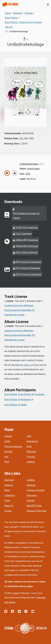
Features (9, 485)
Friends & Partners (36, 490)
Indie (29, 436)
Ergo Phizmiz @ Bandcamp (18, 400)
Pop (6, 457)
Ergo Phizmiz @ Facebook (31, 394)
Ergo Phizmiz (11, 394)
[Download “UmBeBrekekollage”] (15, 173)
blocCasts (9, 480)
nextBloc (31, 480)
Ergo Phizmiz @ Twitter (16, 405)
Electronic (31, 452)
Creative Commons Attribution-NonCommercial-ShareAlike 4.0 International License (20, 310)
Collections (10, 495)
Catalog (8, 436)
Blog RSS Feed (34, 506)
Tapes (7, 500)
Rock (7, 462)
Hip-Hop (8, 452)
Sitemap (31, 500)
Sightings (31, 485)
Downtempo (32, 441)
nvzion (16, 593)
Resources (32, 495)
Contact (8, 511)
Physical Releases (13, 447)
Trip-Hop (31, 457)
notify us (28, 365)
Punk (29, 447)
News (7, 490)
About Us (9, 506)
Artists (7, 441)
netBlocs (31, 462)
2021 (28, 174)
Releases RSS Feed (37, 511)
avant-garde (33, 169)
